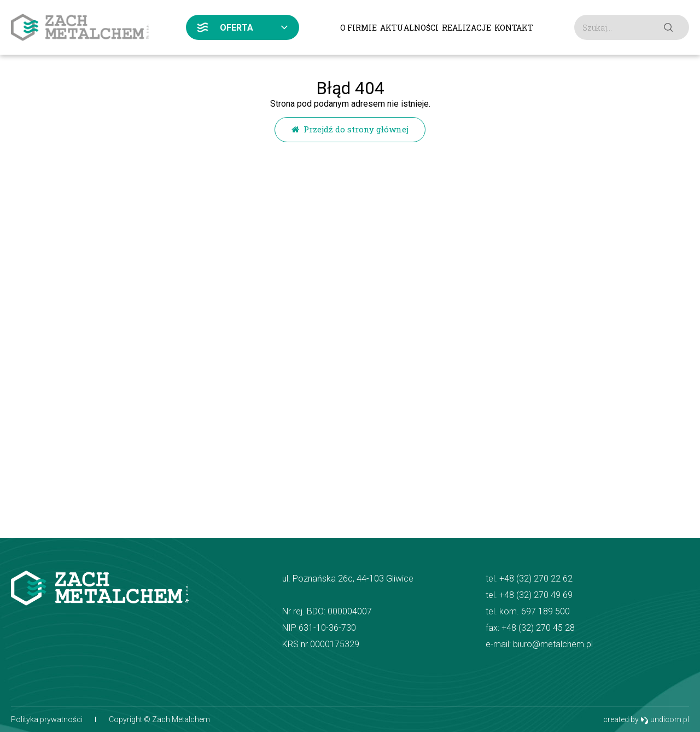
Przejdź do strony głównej (350, 129)
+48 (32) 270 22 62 (536, 579)
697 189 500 (546, 611)
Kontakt (514, 28)
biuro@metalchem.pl (553, 644)
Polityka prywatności (47, 719)
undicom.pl (665, 720)
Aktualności (409, 28)
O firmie (358, 28)
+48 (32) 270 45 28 (538, 628)
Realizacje (466, 28)
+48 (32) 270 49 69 (536, 595)
